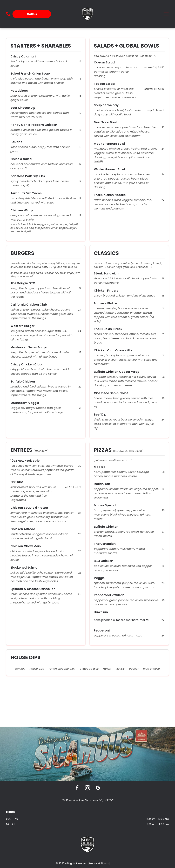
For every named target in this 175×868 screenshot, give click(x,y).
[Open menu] (166, 14)
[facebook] (77, 788)
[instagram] (88, 788)
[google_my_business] (98, 788)
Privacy (115, 863)
